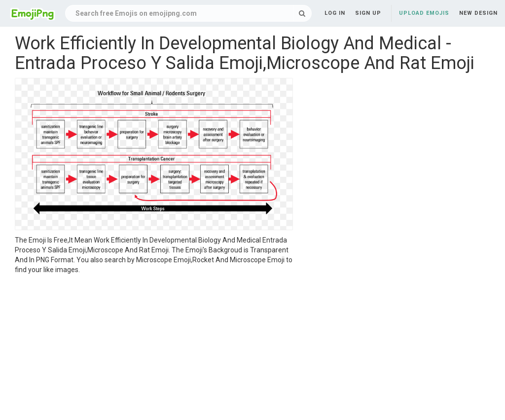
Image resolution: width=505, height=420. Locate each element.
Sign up (368, 13)
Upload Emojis (424, 13)
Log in (335, 13)
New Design (478, 13)
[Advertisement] (154, 349)
